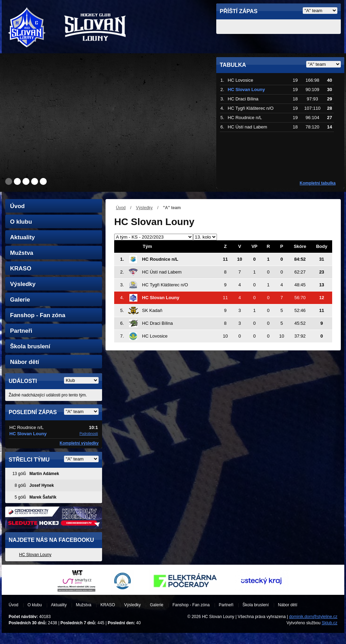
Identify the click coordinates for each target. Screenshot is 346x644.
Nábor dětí (25, 362)
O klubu (21, 222)
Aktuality (22, 237)
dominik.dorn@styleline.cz (313, 617)
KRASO (21, 269)
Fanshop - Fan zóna (38, 315)
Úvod (121, 208)
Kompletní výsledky (79, 443)
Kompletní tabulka (318, 183)
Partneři (21, 331)
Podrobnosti (89, 434)
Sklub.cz (330, 623)
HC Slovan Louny (35, 555)
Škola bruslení (30, 346)
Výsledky (144, 208)
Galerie (20, 300)
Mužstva (22, 253)
